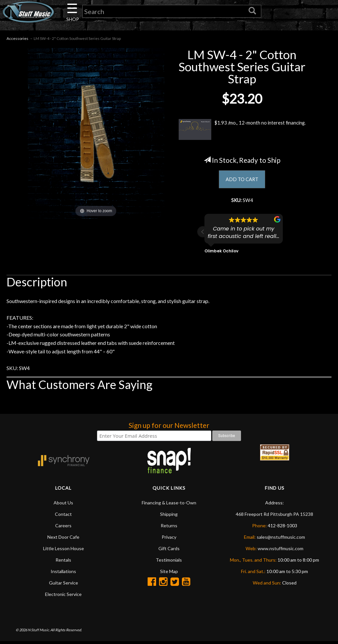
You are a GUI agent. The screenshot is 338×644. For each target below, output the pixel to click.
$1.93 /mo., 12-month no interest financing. (242, 131)
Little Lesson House (64, 551)
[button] (203, 235)
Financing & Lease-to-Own (169, 505)
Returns (169, 528)
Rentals (63, 562)
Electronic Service (63, 597)
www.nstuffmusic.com (281, 551)
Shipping (169, 517)
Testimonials (169, 562)
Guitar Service (64, 585)
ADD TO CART (242, 181)
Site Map (169, 574)
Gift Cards (169, 551)
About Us (63, 505)
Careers (63, 528)
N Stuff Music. (39, 633)
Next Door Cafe (63, 540)
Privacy (169, 540)
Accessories (17, 40)
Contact (63, 517)
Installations (63, 574)
